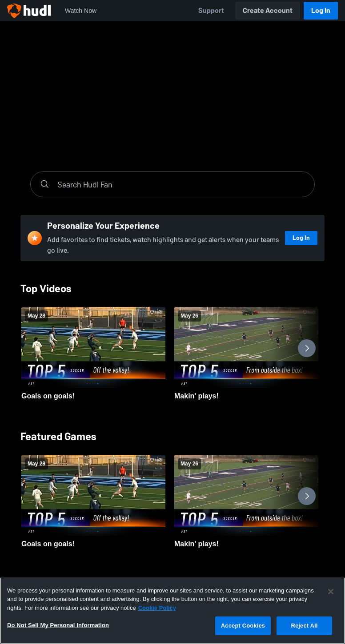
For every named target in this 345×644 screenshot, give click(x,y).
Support (211, 10)
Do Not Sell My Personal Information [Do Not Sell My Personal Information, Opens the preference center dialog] (58, 625)
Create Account (268, 10)
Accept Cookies (243, 626)
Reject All (304, 626)
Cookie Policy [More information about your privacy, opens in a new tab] (157, 608)
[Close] (331, 592)
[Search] (181, 184)
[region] (172, 611)
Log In (321, 10)
